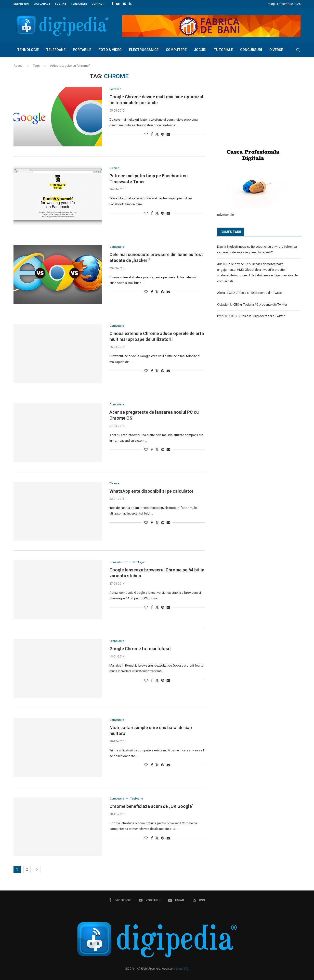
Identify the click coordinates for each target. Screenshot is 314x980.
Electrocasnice (144, 49)
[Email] (124, 4)
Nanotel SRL (181, 968)
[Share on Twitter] (157, 134)
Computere (176, 49)
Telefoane (56, 49)
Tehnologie (28, 49)
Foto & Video (110, 49)
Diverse (276, 49)
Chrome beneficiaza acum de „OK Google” (151, 806)
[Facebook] (112, 4)
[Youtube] (118, 4)
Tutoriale (223, 49)
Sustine (60, 4)
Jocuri (200, 49)
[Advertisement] (254, 105)
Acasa (18, 65)
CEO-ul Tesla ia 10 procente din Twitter (256, 292)
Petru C (222, 315)
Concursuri (251, 49)
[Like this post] (146, 134)
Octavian (223, 303)
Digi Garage (42, 4)
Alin (220, 263)
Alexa (221, 292)
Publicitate (79, 4)
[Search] (298, 49)
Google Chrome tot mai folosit (140, 648)
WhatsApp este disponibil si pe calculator (151, 491)
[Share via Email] (168, 134)
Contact (98, 4)
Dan (220, 246)
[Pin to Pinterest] (163, 134)
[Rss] (130, 4)
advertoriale (225, 214)
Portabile (82, 49)
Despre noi (21, 4)
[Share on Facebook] (152, 134)
